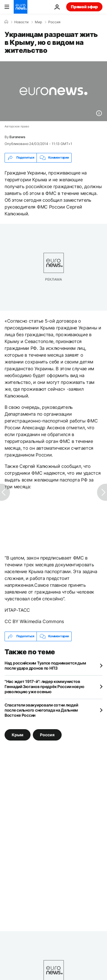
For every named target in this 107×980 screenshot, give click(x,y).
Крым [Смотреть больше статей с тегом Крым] (18, 734)
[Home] (6, 22)
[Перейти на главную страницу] (21, 7)
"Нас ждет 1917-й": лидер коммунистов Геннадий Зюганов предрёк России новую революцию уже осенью (45, 686)
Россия (54, 22)
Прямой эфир (84, 7)
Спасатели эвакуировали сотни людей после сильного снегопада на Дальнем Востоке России (41, 710)
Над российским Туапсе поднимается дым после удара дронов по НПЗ (45, 665)
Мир (38, 22)
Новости (21, 22)
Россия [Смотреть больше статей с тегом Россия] (47, 734)
